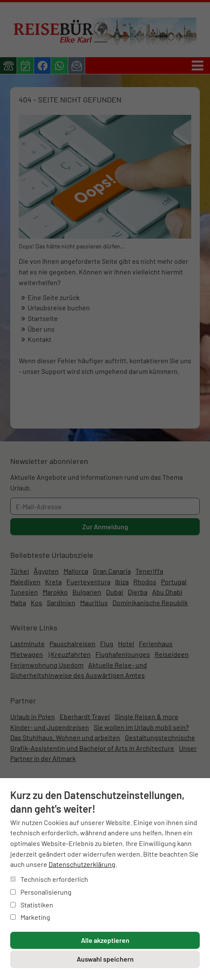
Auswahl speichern (105, 959)
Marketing (30, 917)
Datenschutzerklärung (82, 864)
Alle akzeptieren (105, 940)
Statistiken (32, 905)
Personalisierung (41, 892)
